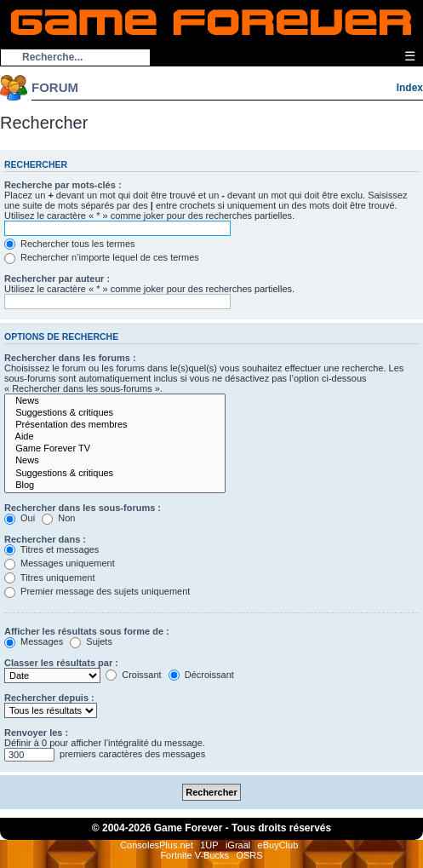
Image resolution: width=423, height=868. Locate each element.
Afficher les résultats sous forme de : (87, 631)
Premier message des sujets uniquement (97, 591)
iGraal (238, 845)
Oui (20, 518)
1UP (209, 845)
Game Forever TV (115, 449)
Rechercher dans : (45, 539)
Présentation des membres (115, 425)
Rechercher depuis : (49, 698)
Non (58, 518)
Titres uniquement (50, 578)
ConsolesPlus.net (157, 845)
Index (410, 88)
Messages (34, 641)
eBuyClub (278, 845)
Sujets (91, 641)
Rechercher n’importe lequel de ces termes (102, 257)
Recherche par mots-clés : (63, 185)
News (115, 401)
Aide (115, 437)
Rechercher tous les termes (70, 244)
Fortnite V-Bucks (194, 855)
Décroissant (201, 675)
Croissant (134, 675)
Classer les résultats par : (61, 663)
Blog (115, 486)
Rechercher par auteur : (57, 279)
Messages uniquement (60, 563)
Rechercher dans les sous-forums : (83, 508)
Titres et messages (51, 549)
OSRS (249, 855)
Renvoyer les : (36, 733)
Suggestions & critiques (115, 413)
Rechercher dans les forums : (70, 358)
